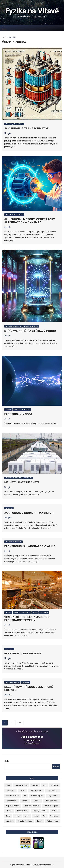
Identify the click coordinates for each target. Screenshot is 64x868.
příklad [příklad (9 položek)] (55, 811)
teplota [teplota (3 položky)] (18, 816)
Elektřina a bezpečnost (23, 653)
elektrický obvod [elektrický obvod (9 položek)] (21, 785)
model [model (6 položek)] (25, 801)
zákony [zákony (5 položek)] (39, 821)
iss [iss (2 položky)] (25, 796)
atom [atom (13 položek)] (8, 785)
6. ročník (8, 410)
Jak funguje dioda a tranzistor (29, 513)
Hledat (7, 761)
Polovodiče (9, 508)
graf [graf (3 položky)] (45, 785)
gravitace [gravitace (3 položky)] (54, 785)
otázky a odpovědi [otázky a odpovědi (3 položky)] (32, 806)
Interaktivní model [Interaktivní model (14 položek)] (13, 796)
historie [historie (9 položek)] (10, 791)
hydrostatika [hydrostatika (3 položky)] (36, 791)
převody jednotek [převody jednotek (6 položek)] (40, 811)
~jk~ (10, 133)
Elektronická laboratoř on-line (30, 546)
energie (35, 613)
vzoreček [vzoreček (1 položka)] (10, 821)
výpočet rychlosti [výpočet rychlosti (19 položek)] (25, 821)
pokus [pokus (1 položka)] (9, 811)
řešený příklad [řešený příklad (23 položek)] (52, 821)
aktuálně (8, 613)
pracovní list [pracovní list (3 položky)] (22, 811)
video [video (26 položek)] (27, 816)
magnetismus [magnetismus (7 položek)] (53, 796)
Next (19, 723)
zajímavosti (28, 478)
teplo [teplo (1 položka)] (8, 816)
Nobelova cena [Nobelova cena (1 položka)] (51, 801)
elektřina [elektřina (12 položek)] (35, 785)
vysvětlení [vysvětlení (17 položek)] (54, 816)
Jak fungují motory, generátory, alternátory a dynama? (30, 221)
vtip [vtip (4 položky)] (44, 816)
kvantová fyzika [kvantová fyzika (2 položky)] (37, 796)
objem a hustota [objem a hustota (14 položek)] (13, 806)
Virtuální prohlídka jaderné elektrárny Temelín (27, 618)
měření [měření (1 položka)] (36, 801)
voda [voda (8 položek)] (36, 816)
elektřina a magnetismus (13, 326)
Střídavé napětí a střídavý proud (30, 331)
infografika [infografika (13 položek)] (52, 791)
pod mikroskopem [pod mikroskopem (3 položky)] (51, 806)
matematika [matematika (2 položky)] (11, 801)
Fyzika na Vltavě (32, 11)
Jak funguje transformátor (27, 128)
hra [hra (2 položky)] (22, 791)
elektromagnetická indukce (14, 124)
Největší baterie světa (22, 482)
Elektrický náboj (18, 414)
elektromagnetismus (31, 326)
